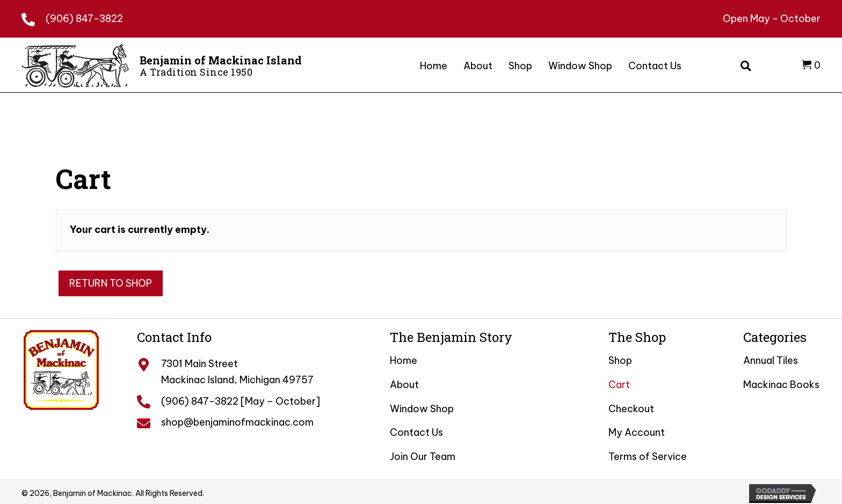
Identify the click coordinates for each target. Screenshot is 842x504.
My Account (637, 432)
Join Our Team (423, 456)
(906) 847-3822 (84, 19)
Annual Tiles (771, 360)
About (404, 385)
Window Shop (422, 409)
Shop (620, 360)
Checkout (631, 409)
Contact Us (416, 432)
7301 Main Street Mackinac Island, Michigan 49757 (237, 372)
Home (404, 360)
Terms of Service (648, 456)
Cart (619, 385)
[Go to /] (165, 64)
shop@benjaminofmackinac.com (237, 422)
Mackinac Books (781, 385)
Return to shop (111, 283)
